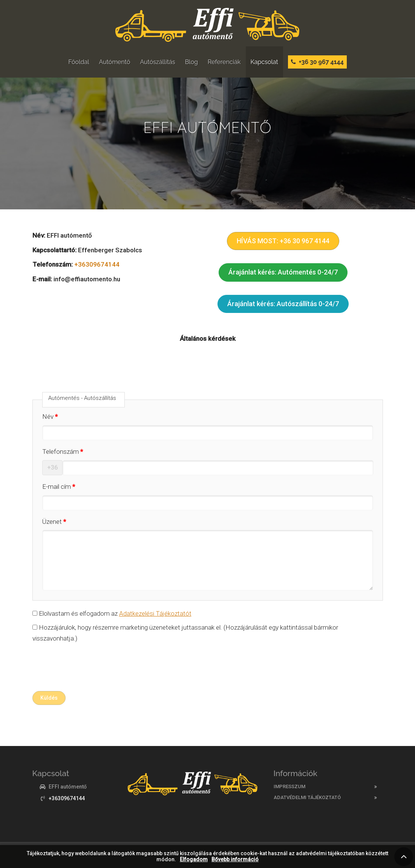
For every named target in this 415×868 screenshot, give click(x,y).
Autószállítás (157, 62)
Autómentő (115, 62)
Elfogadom (194, 860)
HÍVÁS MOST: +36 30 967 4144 (283, 241)
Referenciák (224, 62)
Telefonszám (60, 452)
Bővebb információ (235, 860)
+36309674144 (97, 264)
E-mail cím (57, 487)
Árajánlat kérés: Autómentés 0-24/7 (283, 272)
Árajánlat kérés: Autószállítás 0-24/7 (283, 304)
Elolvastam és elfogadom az (112, 613)
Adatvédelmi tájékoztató (307, 797)
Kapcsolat (264, 62)
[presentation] (90, 669)
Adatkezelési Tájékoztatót (155, 613)
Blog (191, 62)
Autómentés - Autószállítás (82, 398)
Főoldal (79, 62)
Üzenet (52, 522)
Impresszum (289, 786)
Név (48, 416)
